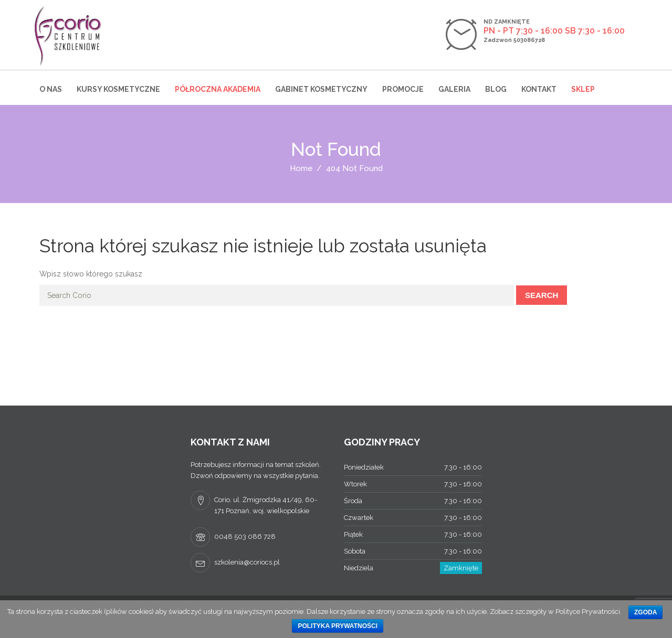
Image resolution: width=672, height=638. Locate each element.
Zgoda (645, 612)
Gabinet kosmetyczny (321, 89)
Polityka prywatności (338, 626)
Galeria (454, 89)
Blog (496, 89)
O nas (51, 89)
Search (542, 295)
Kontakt (539, 89)
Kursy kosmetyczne (118, 89)
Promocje (403, 89)
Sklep (583, 89)
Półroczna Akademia (218, 89)
